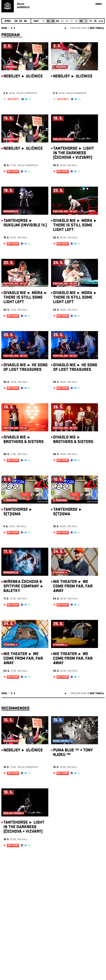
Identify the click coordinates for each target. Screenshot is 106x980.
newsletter (87, 911)
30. (26, 21)
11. (91, 21)
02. (49, 21)
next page (96, 28)
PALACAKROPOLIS (23, 6)
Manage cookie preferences (12, 943)
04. (58, 21)
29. (21, 21)
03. (53, 21)
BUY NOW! (13, 172)
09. (81, 21)
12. (95, 21)
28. (16, 21)
